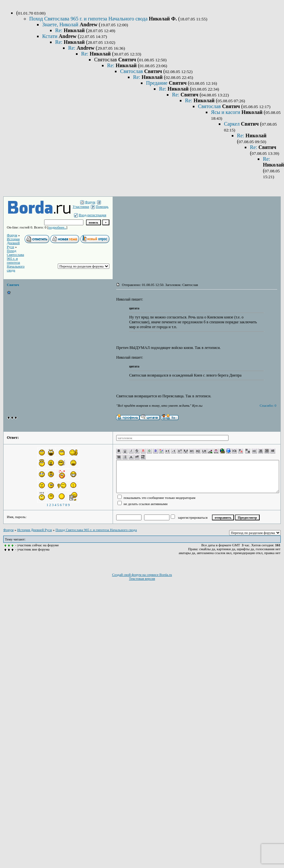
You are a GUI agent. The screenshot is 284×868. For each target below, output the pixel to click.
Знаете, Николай (61, 25)
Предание (157, 83)
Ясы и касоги (226, 112)
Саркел (232, 124)
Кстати (50, 36)
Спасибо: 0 (268, 405)
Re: (59, 30)
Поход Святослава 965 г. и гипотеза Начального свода (89, 19)
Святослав (132, 71)
